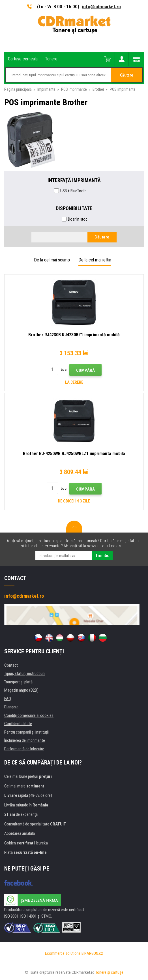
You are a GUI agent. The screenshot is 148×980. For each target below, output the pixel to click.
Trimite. (102, 556)
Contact (11, 665)
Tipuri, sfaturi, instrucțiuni (25, 673)
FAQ (8, 699)
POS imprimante (74, 89)
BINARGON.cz (92, 953)
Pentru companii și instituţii (26, 732)
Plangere (11, 707)
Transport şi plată (18, 682)
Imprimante (46, 89)
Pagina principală (18, 89)
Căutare (127, 75)
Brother (98, 89)
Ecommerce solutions (63, 953)
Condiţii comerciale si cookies (29, 715)
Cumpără (85, 370)
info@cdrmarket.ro (101, 7)
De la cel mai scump (52, 260)
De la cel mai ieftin (95, 260)
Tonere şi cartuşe (109, 972)
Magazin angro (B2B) (21, 690)
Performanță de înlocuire (24, 749)
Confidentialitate (18, 724)
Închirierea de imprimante (25, 740)
